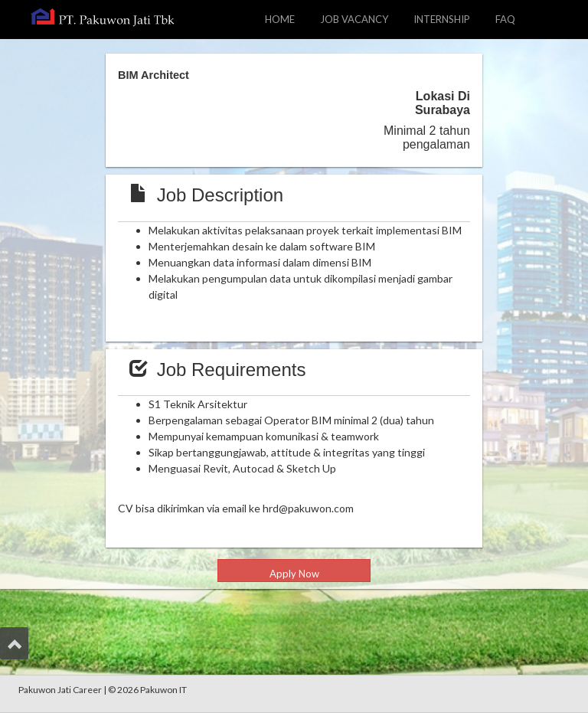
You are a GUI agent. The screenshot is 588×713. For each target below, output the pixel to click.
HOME (280, 19)
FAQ (505, 19)
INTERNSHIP (442, 19)
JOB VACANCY (360, 18)
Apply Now (294, 574)
